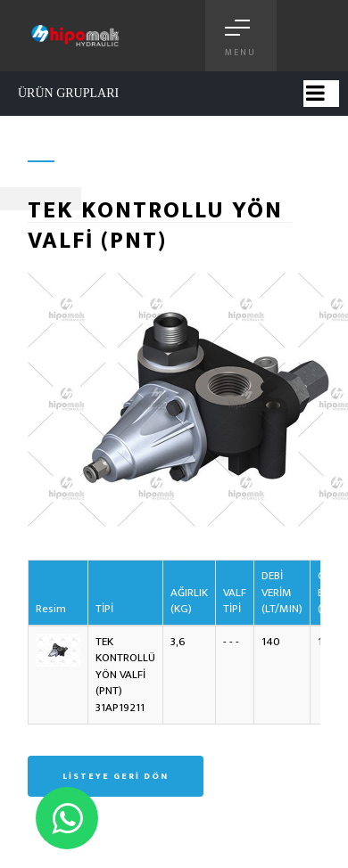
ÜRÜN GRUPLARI (68, 93)
